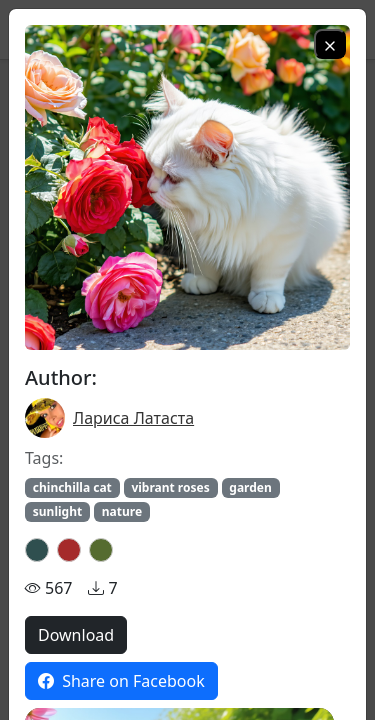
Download (76, 635)
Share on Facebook (121, 681)
